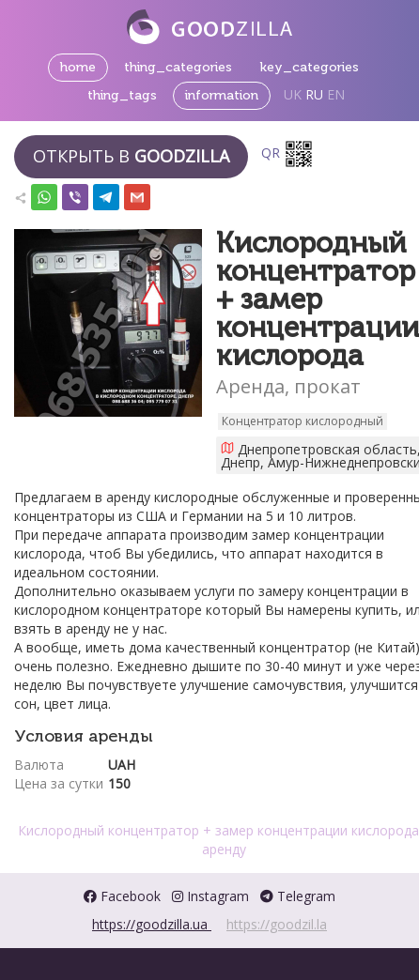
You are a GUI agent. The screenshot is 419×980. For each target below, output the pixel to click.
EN (336, 94)
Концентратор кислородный (303, 421)
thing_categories (178, 67)
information (222, 95)
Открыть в (131, 156)
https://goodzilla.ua (152, 924)
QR (287, 154)
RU (314, 94)
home (78, 67)
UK (293, 94)
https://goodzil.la (277, 924)
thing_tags (122, 95)
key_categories (310, 67)
